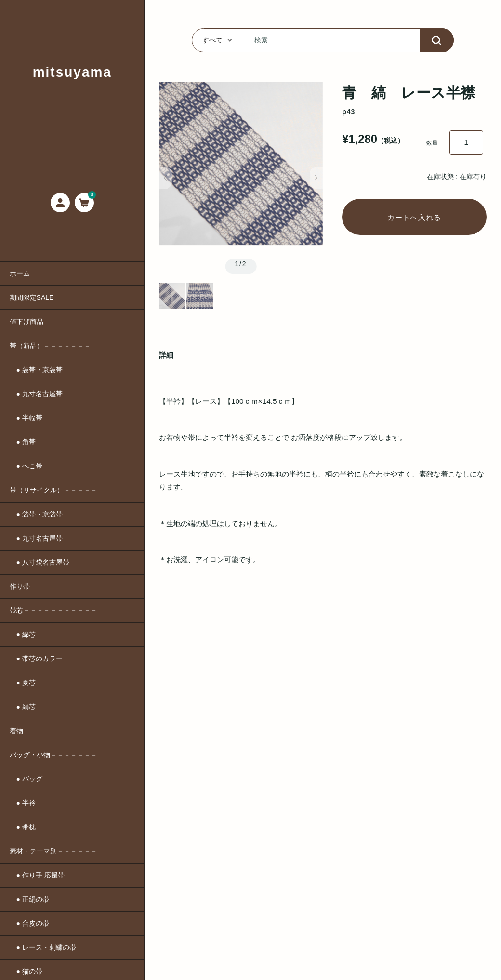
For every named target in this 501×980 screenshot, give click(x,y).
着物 (16, 731)
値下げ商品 (26, 322)
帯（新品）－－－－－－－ (50, 346)
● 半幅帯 (26, 418)
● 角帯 (23, 442)
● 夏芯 (23, 683)
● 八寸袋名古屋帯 (40, 562)
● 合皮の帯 (29, 923)
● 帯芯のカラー (36, 658)
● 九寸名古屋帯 (36, 394)
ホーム (20, 273)
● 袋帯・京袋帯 (36, 370)
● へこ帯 (26, 466)
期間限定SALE (32, 297)
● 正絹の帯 (29, 899)
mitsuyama (72, 72)
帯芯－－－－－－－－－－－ (53, 610)
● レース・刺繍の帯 (43, 947)
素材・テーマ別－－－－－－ (53, 851)
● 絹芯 (23, 707)
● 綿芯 (23, 634)
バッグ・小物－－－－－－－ (53, 755)
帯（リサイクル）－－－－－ (53, 490)
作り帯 (20, 586)
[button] (165, 178)
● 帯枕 (23, 827)
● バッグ (26, 779)
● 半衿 (23, 803)
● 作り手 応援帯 (37, 875)
